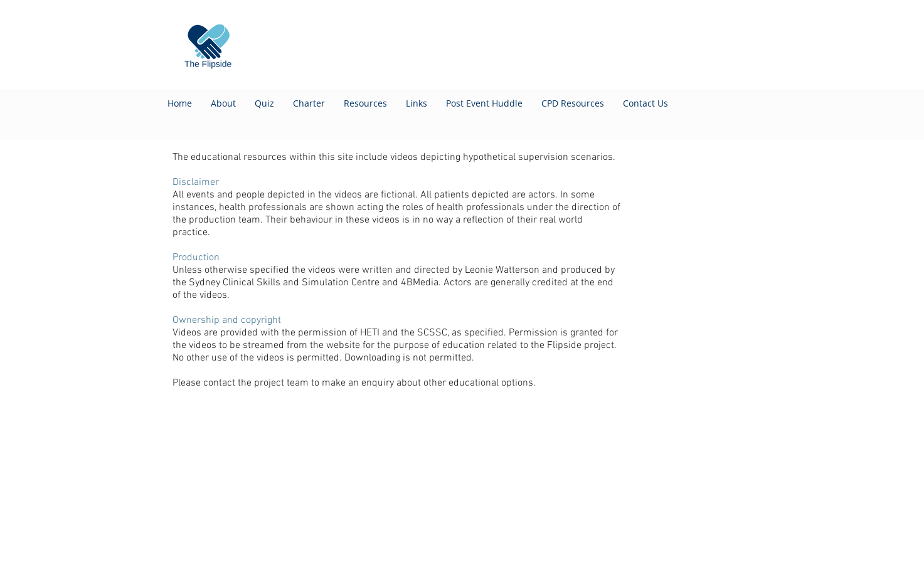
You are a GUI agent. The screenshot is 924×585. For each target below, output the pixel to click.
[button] (573, 103)
